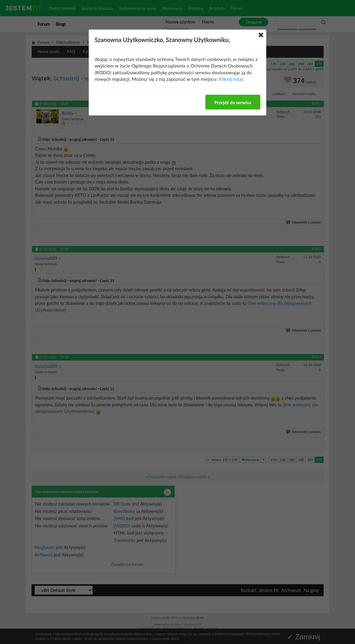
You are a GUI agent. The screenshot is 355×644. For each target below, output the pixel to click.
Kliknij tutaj (231, 79)
